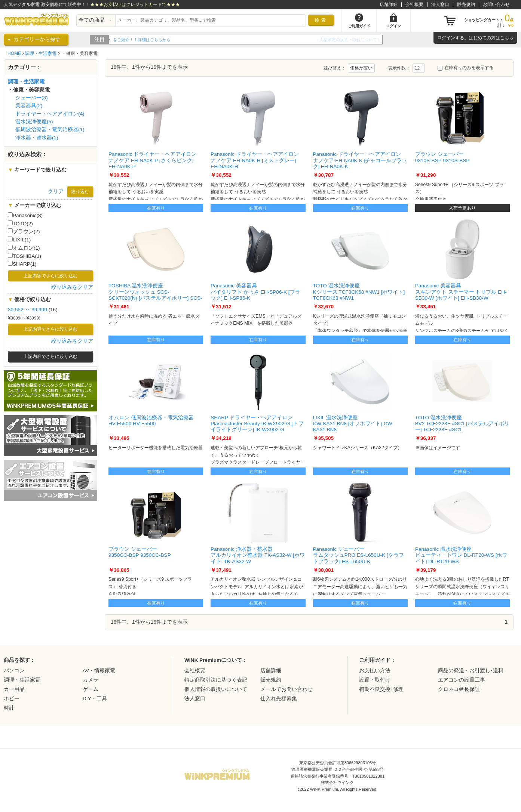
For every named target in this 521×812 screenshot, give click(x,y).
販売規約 (466, 4)
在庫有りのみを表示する (466, 68)
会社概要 (414, 4)
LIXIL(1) (19, 240)
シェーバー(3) (32, 98)
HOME (14, 53)
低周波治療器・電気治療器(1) (50, 129)
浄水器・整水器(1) (37, 138)
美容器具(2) (29, 106)
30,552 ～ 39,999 (27, 310)
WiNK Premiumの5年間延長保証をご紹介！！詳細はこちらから (171, 40)
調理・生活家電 (41, 53)
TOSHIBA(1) (24, 256)
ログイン (446, 38)
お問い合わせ (496, 4)
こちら (507, 38)
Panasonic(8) (25, 215)
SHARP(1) (22, 264)
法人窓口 (440, 4)
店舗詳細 (389, 4)
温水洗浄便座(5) (34, 122)
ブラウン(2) (24, 231)
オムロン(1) (24, 248)
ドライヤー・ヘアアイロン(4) (50, 114)
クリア (56, 192)
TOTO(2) (20, 223)
